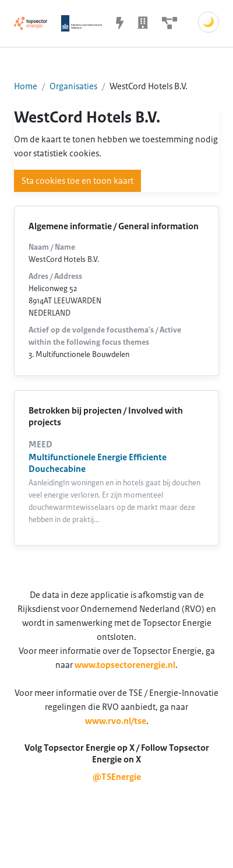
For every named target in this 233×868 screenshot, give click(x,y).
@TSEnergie (117, 777)
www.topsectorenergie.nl (125, 665)
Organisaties (73, 86)
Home (26, 86)
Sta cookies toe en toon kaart (77, 181)
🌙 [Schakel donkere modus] (209, 22)
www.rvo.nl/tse (116, 721)
